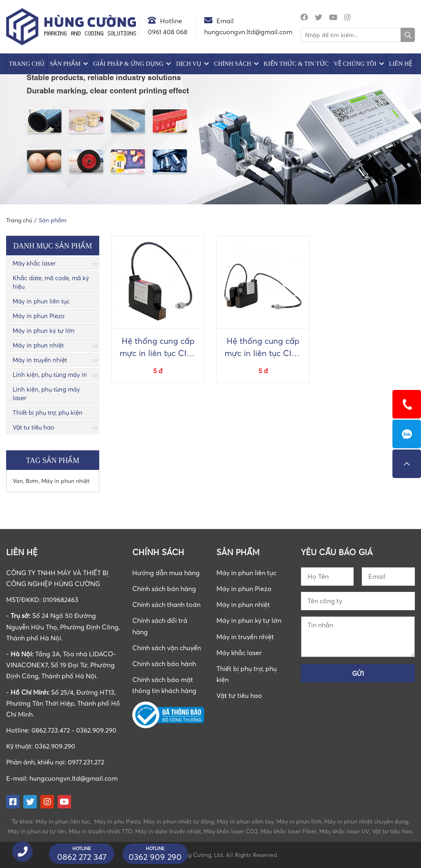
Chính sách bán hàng (164, 589)
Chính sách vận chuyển (167, 648)
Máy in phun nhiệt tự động (179, 821)
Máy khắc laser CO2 (231, 831)
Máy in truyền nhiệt (40, 360)
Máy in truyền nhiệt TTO (100, 831)
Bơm (32, 481)
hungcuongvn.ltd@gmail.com (74, 778)
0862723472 (407, 434)
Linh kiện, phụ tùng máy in (50, 374)
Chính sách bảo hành (164, 664)
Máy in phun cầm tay (245, 821)
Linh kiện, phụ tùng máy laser (46, 393)
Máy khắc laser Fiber (288, 831)
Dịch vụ (189, 64)
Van (18, 481)
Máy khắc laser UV (344, 831)
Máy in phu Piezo (117, 821)
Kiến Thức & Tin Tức (296, 64)
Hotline (171, 21)
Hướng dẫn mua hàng (166, 573)
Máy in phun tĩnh (299, 821)
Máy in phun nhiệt (38, 345)
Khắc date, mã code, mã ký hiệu (51, 282)
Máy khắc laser (34, 263)
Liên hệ (400, 64)
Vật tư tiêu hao (33, 427)
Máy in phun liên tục (41, 301)
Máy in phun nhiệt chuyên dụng (366, 821)
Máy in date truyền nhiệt (168, 831)
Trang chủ (27, 64)
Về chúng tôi (355, 64)
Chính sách (233, 64)
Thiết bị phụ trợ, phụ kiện (48, 412)
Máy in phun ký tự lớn (44, 330)
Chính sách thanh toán (166, 604)
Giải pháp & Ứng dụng (128, 64)
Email (225, 21)
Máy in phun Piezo (39, 316)
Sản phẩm (65, 64)
